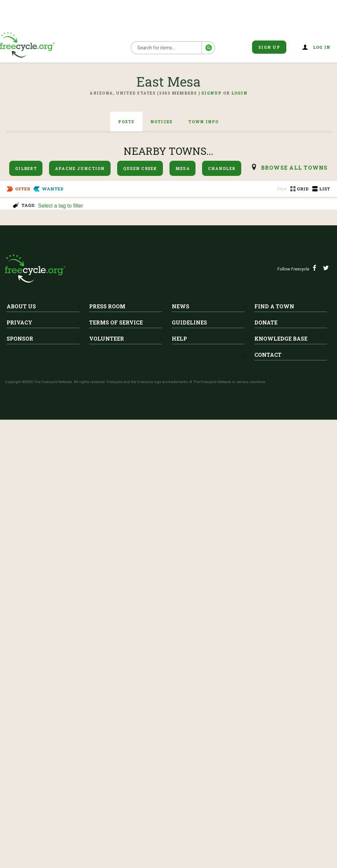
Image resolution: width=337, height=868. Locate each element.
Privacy (19, 771)
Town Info (203, 122)
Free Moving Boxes (81, 407)
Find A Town (274, 755)
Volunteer (107, 787)
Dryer (13, 518)
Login (239, 93)
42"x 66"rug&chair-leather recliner (106, 574)
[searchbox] (184, 206)
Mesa (183, 168)
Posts (126, 122)
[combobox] (185, 205)
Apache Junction (80, 168)
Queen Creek (140, 168)
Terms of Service (116, 771)
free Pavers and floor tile (45, 630)
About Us (21, 755)
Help (179, 787)
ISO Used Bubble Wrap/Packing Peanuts (70, 295)
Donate (266, 771)
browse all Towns (294, 168)
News (181, 755)
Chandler (222, 168)
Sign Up (269, 47)
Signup (212, 93)
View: (282, 189)
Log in (322, 47)
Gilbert (26, 168)
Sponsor (20, 787)
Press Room (107, 755)
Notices (162, 122)
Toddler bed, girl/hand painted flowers (114, 462)
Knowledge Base (281, 787)
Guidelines (189, 771)
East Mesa (26, 230)
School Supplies (30, 240)
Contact (268, 803)
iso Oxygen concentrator (45, 351)
